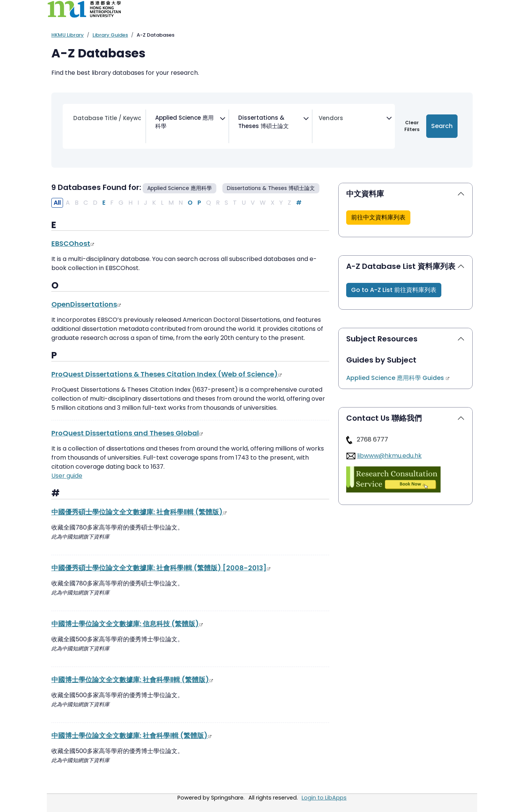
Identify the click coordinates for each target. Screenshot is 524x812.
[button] (378, 218)
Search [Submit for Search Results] (442, 126)
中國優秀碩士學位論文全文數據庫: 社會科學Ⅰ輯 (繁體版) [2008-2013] (161, 568)
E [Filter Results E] (104, 203)
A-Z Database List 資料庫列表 (401, 266)
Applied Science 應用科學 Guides (398, 378)
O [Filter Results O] (190, 203)
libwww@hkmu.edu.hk (389, 456)
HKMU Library (68, 35)
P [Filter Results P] (199, 203)
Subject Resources (382, 339)
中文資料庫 (365, 194)
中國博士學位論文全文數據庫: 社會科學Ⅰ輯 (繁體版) (132, 736)
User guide (67, 476)
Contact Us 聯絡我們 (384, 418)
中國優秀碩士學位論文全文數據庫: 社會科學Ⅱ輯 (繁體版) (139, 512)
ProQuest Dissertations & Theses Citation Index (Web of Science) (167, 374)
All (57, 203)
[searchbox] (154, 137)
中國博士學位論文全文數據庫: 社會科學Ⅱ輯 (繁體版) (133, 680)
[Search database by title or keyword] (107, 118)
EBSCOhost (73, 243)
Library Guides (110, 35)
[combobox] (186, 126)
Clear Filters (412, 126)
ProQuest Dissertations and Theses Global (127, 433)
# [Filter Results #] (299, 203)
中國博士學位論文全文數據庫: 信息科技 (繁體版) (127, 624)
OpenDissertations (86, 304)
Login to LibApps (324, 798)
